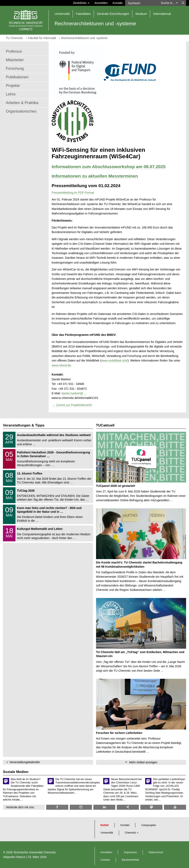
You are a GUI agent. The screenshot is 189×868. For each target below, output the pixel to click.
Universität (107, 833)
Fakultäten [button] (83, 14)
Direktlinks (81, 3)
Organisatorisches (21, 111)
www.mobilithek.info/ (114, 360)
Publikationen (17, 77)
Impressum (130, 852)
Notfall (105, 825)
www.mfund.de (61, 365)
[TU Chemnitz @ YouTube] (175, 807)
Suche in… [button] (169, 3)
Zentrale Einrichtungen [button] (113, 14)
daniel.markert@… (74, 393)
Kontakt (117, 3)
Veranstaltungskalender (25, 762)
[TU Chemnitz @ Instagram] (81, 807)
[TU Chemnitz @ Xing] (128, 807)
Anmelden (101, 3)
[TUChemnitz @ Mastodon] (151, 807)
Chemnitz (130, 833)
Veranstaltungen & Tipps (24, 425)
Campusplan (149, 825)
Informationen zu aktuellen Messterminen (95, 176)
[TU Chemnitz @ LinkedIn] (104, 807)
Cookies (105, 860)
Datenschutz (156, 852)
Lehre (11, 94)
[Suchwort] (142, 3)
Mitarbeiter (15, 60)
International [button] (162, 14)
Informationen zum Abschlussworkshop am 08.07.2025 (108, 167)
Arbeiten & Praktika (22, 103)
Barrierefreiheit (130, 860)
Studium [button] (141, 14)
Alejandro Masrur (14, 857)
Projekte (13, 86)
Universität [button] (62, 14)
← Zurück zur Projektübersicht (72, 405)
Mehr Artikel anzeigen (143, 762)
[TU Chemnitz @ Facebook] (57, 807)
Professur (14, 51)
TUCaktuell (105, 425)
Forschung (15, 69)
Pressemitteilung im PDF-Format (73, 193)
